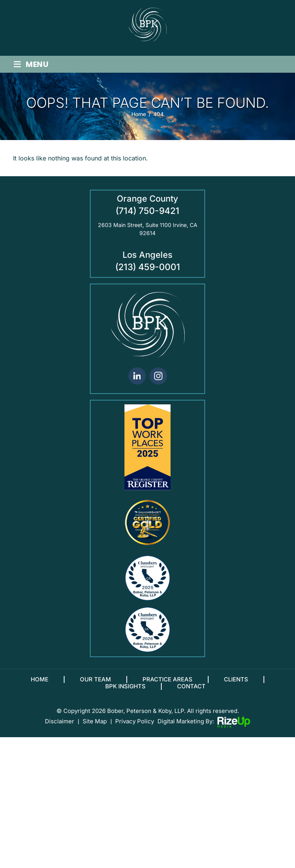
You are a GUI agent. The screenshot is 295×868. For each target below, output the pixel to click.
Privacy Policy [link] (135, 726)
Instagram (158, 380)
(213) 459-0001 (148, 271)
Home (40, 684)
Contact (191, 691)
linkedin (137, 380)
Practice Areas (167, 684)
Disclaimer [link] (60, 726)
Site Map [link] (95, 726)
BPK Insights (125, 691)
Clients (236, 684)
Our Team (95, 684)
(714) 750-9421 (147, 215)
